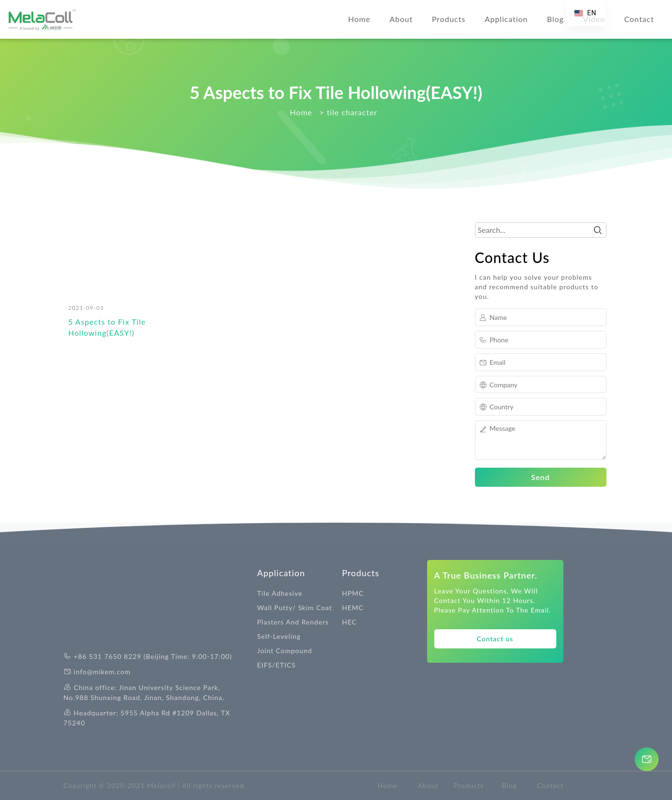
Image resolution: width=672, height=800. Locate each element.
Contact (639, 19)
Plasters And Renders (293, 622)
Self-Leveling (279, 636)
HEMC (353, 608)
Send (540, 477)
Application (506, 19)
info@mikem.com (102, 672)
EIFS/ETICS (277, 665)
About (401, 19)
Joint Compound (285, 651)
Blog (556, 19)
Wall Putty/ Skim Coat (295, 608)
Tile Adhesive (280, 593)
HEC (349, 622)
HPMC (353, 593)
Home (359, 19)
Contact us (495, 639)
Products (449, 19)
